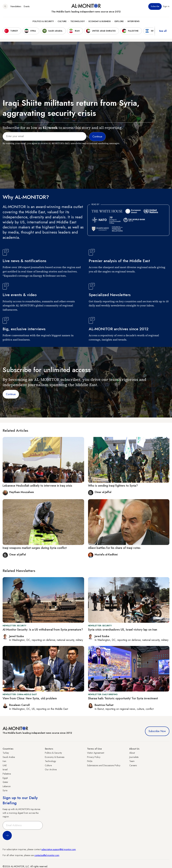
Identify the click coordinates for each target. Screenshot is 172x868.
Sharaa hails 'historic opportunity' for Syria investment (123, 698)
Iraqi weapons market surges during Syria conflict (35, 548)
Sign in (166, 6)
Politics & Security (43, 21)
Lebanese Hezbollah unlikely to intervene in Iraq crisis (37, 486)
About (132, 753)
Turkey (6, 753)
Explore (119, 21)
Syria (5, 790)
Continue (11, 394)
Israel (5, 769)
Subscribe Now (157, 731)
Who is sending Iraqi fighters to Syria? (113, 486)
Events (27, 6)
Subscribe (155, 6)
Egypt (5, 778)
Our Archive (51, 769)
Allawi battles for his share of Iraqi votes (114, 548)
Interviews (133, 21)
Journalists (134, 757)
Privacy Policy (94, 757)
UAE (5, 765)
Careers (133, 765)
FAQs (90, 761)
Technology (77, 21)
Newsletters (16, 6)
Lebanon (7, 786)
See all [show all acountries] (163, 31)
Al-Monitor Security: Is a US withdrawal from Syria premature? (43, 630)
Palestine (7, 774)
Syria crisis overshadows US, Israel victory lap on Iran (123, 630)
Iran (4, 761)
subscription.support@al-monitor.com (59, 849)
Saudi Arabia (9, 757)
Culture (62, 21)
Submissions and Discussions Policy (104, 765)
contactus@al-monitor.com (47, 855)
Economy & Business (100, 21)
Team (132, 761)
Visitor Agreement (96, 753)
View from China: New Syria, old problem (30, 698)
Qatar (5, 782)
